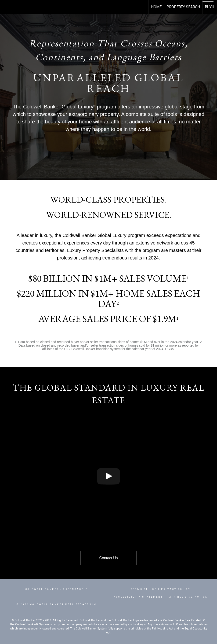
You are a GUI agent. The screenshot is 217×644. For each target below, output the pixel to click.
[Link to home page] (6, 7)
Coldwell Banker (42, 589)
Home (156, 7)
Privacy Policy (176, 589)
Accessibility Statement (138, 597)
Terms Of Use (144, 589)
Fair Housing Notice (187, 597)
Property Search (183, 7)
